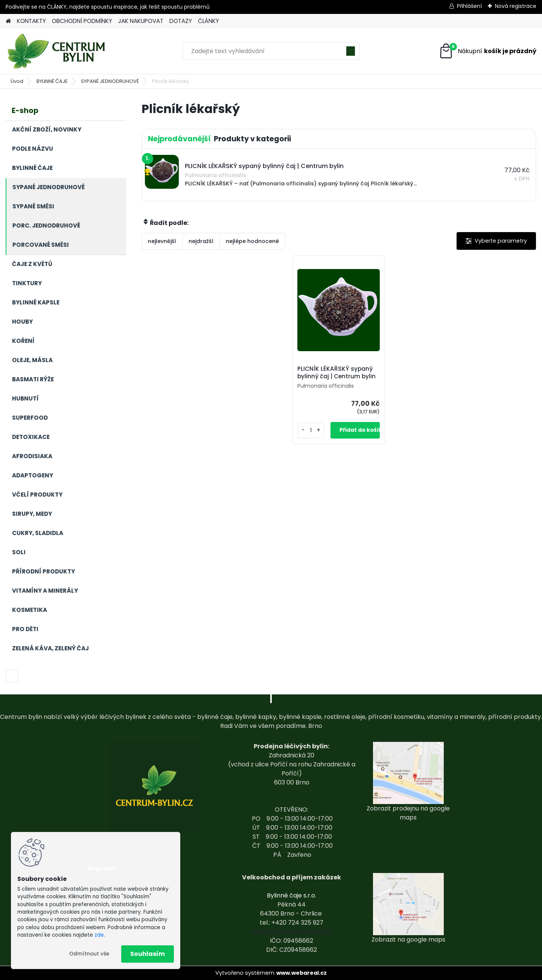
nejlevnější (162, 241)
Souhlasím (148, 954)
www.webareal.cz (301, 973)
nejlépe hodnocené (252, 241)
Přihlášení (469, 6)
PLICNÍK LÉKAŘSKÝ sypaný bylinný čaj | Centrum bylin (336, 373)
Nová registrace (516, 6)
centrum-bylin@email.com (292, 932)
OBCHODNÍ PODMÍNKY (82, 21)
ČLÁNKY (209, 21)
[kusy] (311, 430)
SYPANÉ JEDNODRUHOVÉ (110, 81)
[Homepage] (8, 21)
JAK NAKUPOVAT (141, 21)
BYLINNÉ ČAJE (52, 81)
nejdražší (201, 241)
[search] (351, 54)
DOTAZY (181, 21)
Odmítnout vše (89, 954)
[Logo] (57, 51)
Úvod (17, 81)
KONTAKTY (31, 21)
